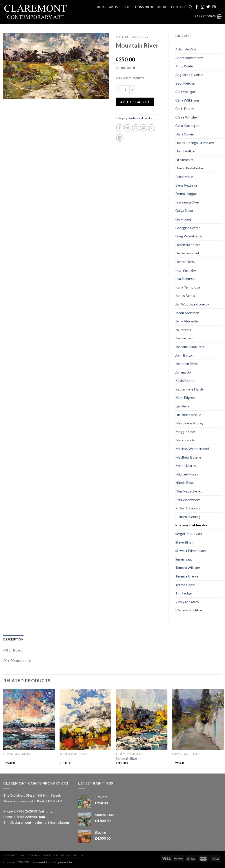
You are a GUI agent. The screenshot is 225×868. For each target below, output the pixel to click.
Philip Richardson (188, 508)
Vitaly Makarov (187, 602)
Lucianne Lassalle (188, 415)
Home (101, 7)
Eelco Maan (184, 177)
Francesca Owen (188, 202)
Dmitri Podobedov (190, 168)
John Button (184, 355)
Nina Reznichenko (189, 491)
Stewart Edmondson (191, 551)
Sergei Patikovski (189, 534)
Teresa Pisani (185, 585)
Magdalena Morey (189, 423)
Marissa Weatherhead (192, 449)
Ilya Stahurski (185, 279)
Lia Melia (182, 406)
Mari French (185, 440)
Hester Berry (185, 262)
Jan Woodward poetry (192, 304)
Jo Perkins (183, 330)
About (163, 7)
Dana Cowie (184, 134)
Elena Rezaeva (186, 185)
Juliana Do (183, 372)
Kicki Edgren (185, 397)
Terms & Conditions (43, 855)
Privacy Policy (72, 855)
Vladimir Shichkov (189, 610)
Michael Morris (187, 474)
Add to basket (135, 102)
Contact (178, 7)
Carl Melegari (186, 92)
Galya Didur (184, 210)
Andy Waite (184, 66)
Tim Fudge (183, 593)
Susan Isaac (184, 559)
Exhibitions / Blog (140, 7)
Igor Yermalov (186, 270)
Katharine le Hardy (190, 389)
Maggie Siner (185, 432)
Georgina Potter (188, 228)
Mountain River (127, 759)
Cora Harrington (188, 125)
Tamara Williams (188, 567)
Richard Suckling (188, 517)
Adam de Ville (186, 49)
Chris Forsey (185, 108)
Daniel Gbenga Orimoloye (195, 143)
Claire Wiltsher (187, 117)
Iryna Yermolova (188, 287)
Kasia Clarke (185, 380)
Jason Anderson (187, 313)
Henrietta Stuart (188, 245)
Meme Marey (186, 465)
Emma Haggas (186, 193)
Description (13, 639)
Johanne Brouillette (190, 347)
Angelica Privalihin (189, 75)
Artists (115, 7)
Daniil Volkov (185, 151)
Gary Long (183, 219)
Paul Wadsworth (188, 500)
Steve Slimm (184, 542)
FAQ (23, 855)
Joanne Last (184, 338)
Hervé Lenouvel (187, 253)
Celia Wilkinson (187, 100)
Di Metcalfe (184, 160)
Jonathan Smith (187, 364)
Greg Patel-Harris (189, 236)
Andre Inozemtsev (189, 58)
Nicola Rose (184, 482)
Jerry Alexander (187, 321)
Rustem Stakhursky (132, 37)
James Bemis (185, 295)
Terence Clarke (187, 576)
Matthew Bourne (188, 457)
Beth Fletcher (186, 83)
